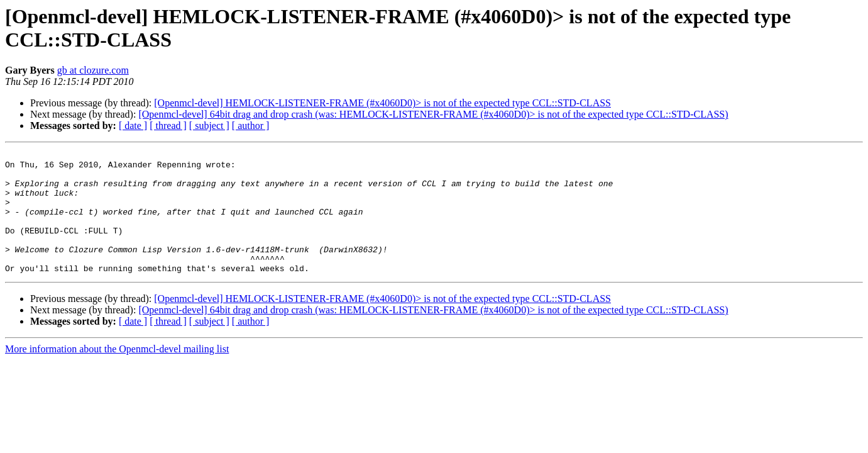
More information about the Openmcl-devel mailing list (117, 373)
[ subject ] (209, 126)
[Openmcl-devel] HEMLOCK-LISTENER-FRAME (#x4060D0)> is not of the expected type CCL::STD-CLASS (382, 103)
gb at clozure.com (93, 70)
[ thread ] (168, 126)
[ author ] (251, 126)
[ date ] (133, 126)
